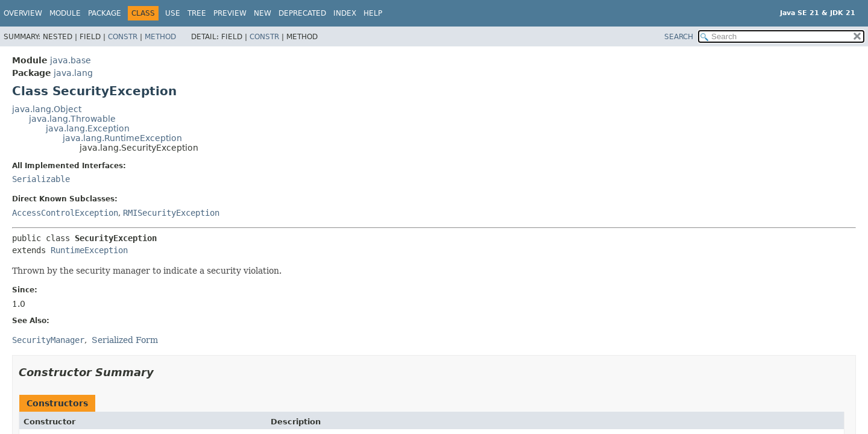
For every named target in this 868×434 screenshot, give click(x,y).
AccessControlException (65, 213)
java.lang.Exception (88, 128)
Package (105, 13)
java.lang (73, 73)
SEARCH (679, 37)
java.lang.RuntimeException (122, 138)
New (263, 13)
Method (160, 37)
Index (345, 13)
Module (65, 13)
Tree (197, 13)
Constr (123, 37)
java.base (71, 60)
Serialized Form (125, 340)
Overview (23, 13)
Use (173, 13)
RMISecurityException (171, 213)
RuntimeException (89, 250)
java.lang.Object (47, 109)
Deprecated (302, 13)
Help (373, 13)
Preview (230, 13)
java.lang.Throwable (72, 119)
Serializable (41, 179)
